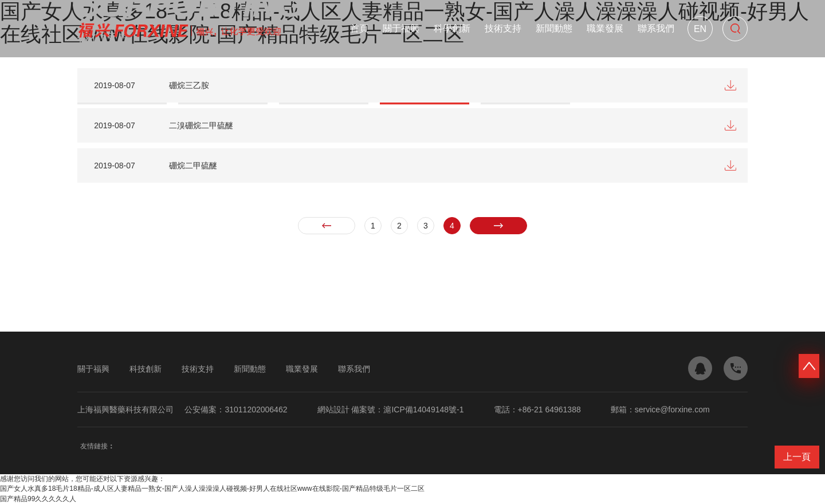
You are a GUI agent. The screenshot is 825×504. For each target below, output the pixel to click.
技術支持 (503, 28)
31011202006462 (256, 409)
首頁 (359, 28)
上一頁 (797, 457)
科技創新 (146, 369)
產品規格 (160, 60)
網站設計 (333, 409)
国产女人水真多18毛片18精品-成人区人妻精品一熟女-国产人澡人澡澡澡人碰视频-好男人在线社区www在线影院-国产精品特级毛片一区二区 (212, 489)
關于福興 (401, 28)
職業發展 (605, 28)
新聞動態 (554, 28)
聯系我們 (656, 28)
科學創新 (452, 28)
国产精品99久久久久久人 (38, 499)
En (700, 29)
